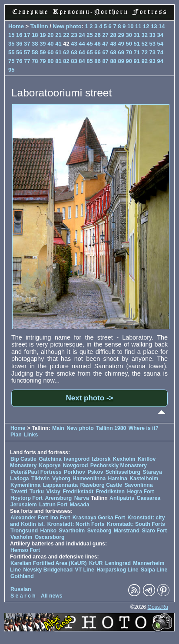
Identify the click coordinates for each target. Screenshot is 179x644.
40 (50, 44)
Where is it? (144, 428)
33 (152, 35)
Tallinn (39, 26)
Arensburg (58, 498)
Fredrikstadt (78, 492)
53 (152, 44)
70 (129, 52)
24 (82, 35)
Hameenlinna (89, 479)
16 (19, 35)
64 (82, 52)
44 (82, 44)
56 (19, 52)
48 (113, 44)
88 (113, 61)
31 (137, 35)
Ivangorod (77, 459)
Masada (80, 505)
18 (35, 35)
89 (121, 61)
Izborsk (101, 459)
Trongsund (24, 531)
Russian (21, 589)
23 (74, 35)
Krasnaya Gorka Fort (99, 518)
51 (136, 44)
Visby (53, 492)
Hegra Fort (140, 492)
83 (74, 61)
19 (43, 35)
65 (89, 52)
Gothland (22, 576)
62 (66, 52)
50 (129, 44)
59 (43, 52)
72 (145, 52)
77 (27, 61)
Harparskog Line (118, 570)
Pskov (95, 472)
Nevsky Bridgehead (48, 570)
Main (58, 428)
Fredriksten (110, 492)
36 (19, 44)
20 (50, 35)
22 (66, 35)
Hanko (48, 531)
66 (97, 52)
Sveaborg (99, 531)
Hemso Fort (25, 550)
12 (146, 26)
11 (138, 26)
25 (89, 35)
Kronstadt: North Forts (77, 524)
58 (35, 52)
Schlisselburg (123, 472)
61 (58, 52)
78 (35, 61)
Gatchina (50, 459)
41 (58, 44)
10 (130, 26)
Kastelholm (144, 479)
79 (43, 61)
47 (105, 44)
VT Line (85, 570)
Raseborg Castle (101, 485)
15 (11, 35)
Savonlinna (138, 485)
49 (121, 44)
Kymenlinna (25, 485)
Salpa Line (154, 570)
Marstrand (127, 531)
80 (50, 61)
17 (27, 35)
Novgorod (76, 466)
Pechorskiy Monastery (119, 466)
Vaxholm (21, 537)
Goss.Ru (158, 607)
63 (74, 52)
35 (11, 44)
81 (58, 61)
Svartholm (72, 531)
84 (82, 61)
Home (16, 26)
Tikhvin (41, 479)
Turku (37, 492)
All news (52, 596)
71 (137, 52)
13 (154, 26)
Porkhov (75, 472)
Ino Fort (60, 518)
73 (152, 52)
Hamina (118, 479)
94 (160, 61)
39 (43, 44)
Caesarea (149, 498)
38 (35, 44)
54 (160, 44)
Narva (82, 498)
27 (105, 35)
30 (129, 35)
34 (160, 35)
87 (105, 61)
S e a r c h (23, 596)
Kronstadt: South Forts (136, 524)
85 (89, 61)
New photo (67, 26)
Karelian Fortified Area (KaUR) (49, 563)
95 (11, 70)
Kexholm (124, 459)
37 (27, 44)
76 (19, 61)
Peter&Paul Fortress (36, 472)
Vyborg (61, 479)
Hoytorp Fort (27, 498)
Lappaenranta (60, 485)
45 (89, 44)
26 (97, 35)
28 (113, 35)
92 (145, 61)
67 (105, 52)
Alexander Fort (29, 518)
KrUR (96, 563)
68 (113, 52)
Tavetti (19, 492)
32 (145, 35)
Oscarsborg (50, 537)
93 (152, 61)
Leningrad (118, 563)
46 (97, 44)
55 (11, 52)
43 (74, 44)
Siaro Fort (154, 531)
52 (145, 44)
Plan (16, 435)
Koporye (50, 466)
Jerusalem (24, 505)
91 (137, 61)
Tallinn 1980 (111, 428)
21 (58, 35)
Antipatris (122, 498)
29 (121, 35)
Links (31, 435)
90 (129, 61)
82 (66, 61)
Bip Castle (23, 459)
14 (162, 26)
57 (27, 52)
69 (121, 52)
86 (97, 61)
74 (160, 52)
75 (11, 61)
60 (50, 52)
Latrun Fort (53, 505)
